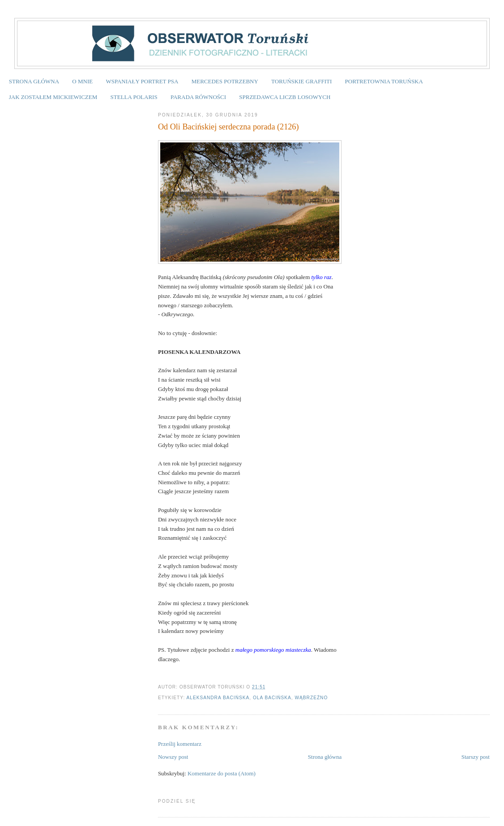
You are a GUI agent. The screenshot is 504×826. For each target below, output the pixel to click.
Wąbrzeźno (312, 698)
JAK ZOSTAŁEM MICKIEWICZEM (53, 97)
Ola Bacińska (272, 698)
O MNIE (82, 81)
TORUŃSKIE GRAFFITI (301, 81)
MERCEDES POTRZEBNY (225, 81)
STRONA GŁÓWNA (34, 81)
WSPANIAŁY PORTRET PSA (142, 81)
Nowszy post (173, 757)
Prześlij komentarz (180, 744)
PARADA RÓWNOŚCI (198, 97)
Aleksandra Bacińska (218, 698)
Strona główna (325, 757)
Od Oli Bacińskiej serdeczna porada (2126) (229, 127)
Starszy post (476, 757)
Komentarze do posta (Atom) (222, 773)
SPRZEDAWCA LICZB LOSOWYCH (285, 97)
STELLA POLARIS (134, 97)
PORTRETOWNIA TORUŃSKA (384, 81)
